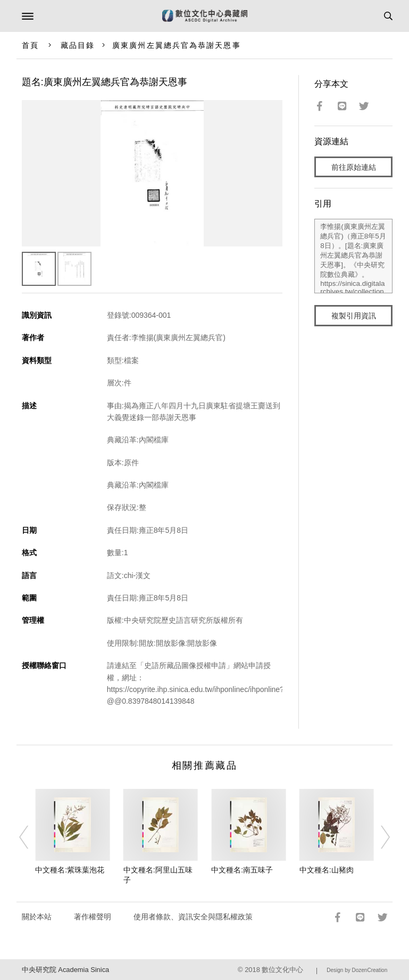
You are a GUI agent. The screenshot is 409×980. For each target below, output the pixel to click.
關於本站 (37, 917)
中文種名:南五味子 (242, 870)
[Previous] (31, 837)
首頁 (30, 45)
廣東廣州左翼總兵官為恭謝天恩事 (177, 45)
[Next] (378, 837)
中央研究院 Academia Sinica (65, 970)
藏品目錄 (78, 45)
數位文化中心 (282, 970)
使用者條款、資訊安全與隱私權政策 (193, 917)
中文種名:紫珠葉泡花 (70, 870)
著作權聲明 (93, 917)
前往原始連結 (354, 167)
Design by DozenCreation (357, 970)
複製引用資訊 (354, 316)
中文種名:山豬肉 (327, 870)
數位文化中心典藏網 (205, 16)
